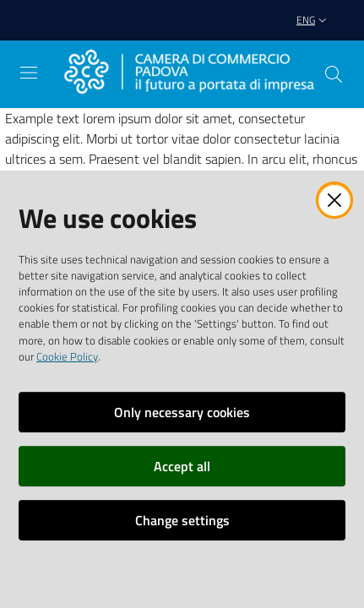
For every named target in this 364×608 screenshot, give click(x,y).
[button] (334, 74)
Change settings (182, 520)
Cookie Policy (67, 356)
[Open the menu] (29, 73)
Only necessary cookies (182, 412)
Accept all (182, 466)
